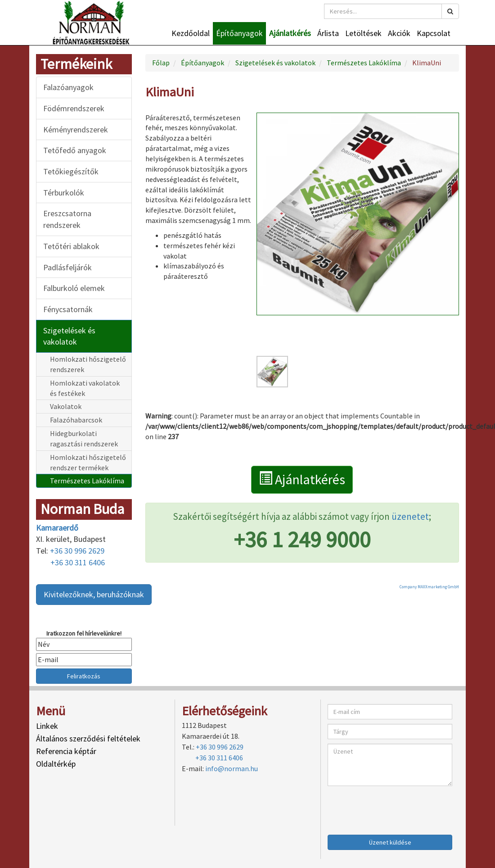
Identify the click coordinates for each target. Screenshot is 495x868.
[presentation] (396, 808)
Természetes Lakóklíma (87, 481)
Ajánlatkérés (290, 33)
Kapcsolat (434, 33)
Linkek (47, 726)
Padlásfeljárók (67, 267)
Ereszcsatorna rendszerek (67, 219)
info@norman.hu (232, 768)
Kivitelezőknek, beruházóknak (94, 594)
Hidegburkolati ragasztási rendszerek (84, 439)
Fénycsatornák (68, 309)
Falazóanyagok (68, 87)
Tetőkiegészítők (71, 171)
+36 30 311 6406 (78, 562)
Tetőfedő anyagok (75, 150)
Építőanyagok (239, 33)
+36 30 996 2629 (77, 551)
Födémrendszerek (74, 108)
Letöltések (363, 33)
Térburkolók (64, 193)
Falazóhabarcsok (76, 420)
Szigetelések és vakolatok (69, 336)
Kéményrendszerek (76, 130)
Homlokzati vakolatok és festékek (85, 388)
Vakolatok (66, 406)
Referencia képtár (66, 751)
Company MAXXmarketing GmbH (429, 587)
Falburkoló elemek (74, 288)
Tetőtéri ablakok (71, 246)
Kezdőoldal (191, 33)
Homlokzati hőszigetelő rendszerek (88, 364)
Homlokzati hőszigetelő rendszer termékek (88, 462)
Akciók (399, 33)
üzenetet (410, 516)
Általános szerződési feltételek (88, 738)
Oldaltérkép (56, 764)
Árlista (328, 33)
